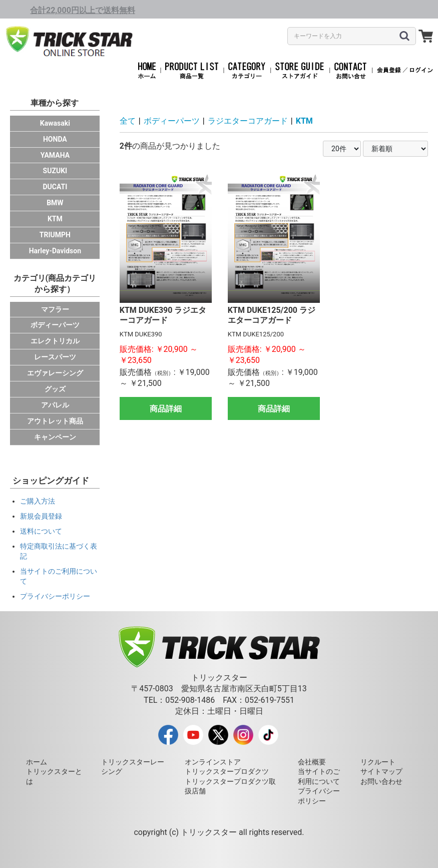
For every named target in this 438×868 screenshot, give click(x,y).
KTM (55, 219)
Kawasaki (55, 123)
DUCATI (55, 187)
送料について (41, 531)
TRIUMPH (55, 235)
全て (128, 121)
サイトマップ (381, 771)
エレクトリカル (55, 341)
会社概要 (312, 762)
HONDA (55, 139)
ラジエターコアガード (248, 121)
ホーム (37, 762)
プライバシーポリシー (55, 596)
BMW (55, 203)
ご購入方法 (38, 501)
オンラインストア (213, 762)
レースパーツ (55, 357)
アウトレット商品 (55, 421)
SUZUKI (55, 171)
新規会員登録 (41, 516)
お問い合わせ (381, 781)
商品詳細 (166, 409)
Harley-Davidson (55, 251)
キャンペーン (55, 437)
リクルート (378, 762)
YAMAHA (55, 155)
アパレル (55, 405)
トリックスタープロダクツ (227, 771)
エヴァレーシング (55, 373)
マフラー (55, 309)
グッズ (55, 389)
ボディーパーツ (55, 325)
